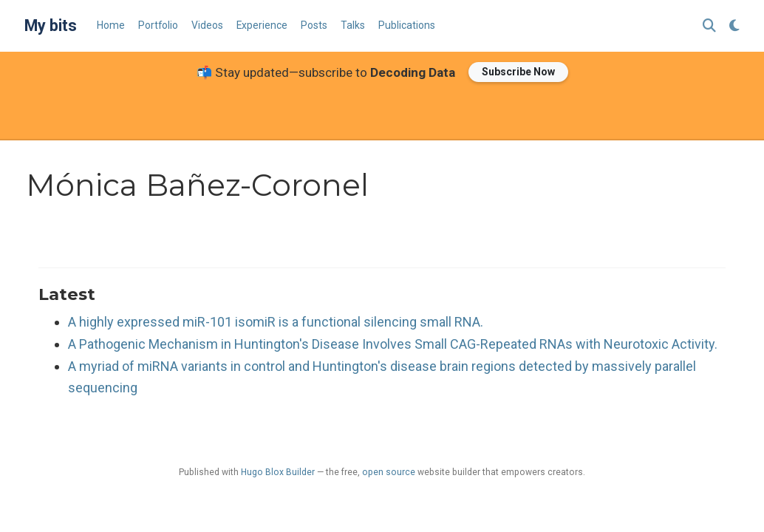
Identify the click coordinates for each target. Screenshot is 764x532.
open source (389, 472)
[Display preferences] (734, 26)
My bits (51, 25)
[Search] (709, 26)
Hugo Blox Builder (278, 472)
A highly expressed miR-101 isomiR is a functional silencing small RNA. (276, 322)
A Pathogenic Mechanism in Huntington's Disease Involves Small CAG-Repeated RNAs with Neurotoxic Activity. (393, 344)
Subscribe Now (518, 72)
